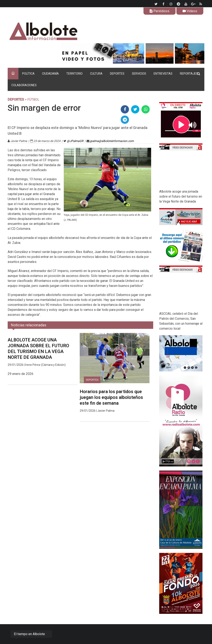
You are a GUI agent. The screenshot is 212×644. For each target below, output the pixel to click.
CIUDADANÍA (50, 74)
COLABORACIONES (24, 85)
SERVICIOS (139, 74)
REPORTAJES (189, 74)
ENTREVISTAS (163, 74)
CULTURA (96, 74)
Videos (190, 11)
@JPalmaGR (75, 141)
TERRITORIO (74, 74)
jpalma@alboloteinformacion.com (112, 141)
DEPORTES (117, 74)
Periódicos (160, 11)
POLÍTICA (28, 74)
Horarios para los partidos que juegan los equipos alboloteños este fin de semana (111, 397)
